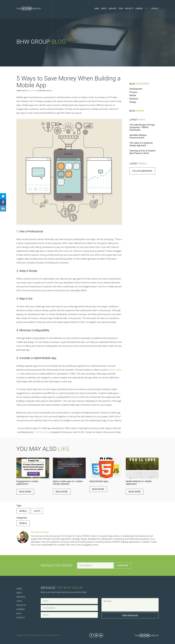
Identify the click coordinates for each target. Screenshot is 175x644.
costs (37, 511)
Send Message (130, 615)
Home (97, 9)
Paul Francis (32, 91)
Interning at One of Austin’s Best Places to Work (142, 152)
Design (133, 102)
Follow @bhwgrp (142, 171)
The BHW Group (42, 432)
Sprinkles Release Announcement (138, 136)
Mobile (133, 95)
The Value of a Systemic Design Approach (141, 144)
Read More (25, 492)
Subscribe (123, 565)
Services (112, 9)
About (104, 9)
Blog (147, 9)
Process (133, 92)
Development (136, 89)
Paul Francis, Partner (40, 532)
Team (121, 9)
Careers (139, 9)
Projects (129, 9)
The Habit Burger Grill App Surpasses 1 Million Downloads (142, 127)
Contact (155, 9)
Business (134, 99)
